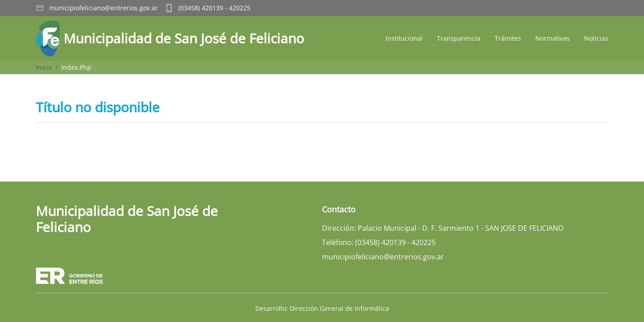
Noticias (596, 38)
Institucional (404, 38)
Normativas (553, 38)
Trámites (508, 38)
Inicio (44, 67)
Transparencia (459, 38)
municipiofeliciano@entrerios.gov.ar (104, 8)
